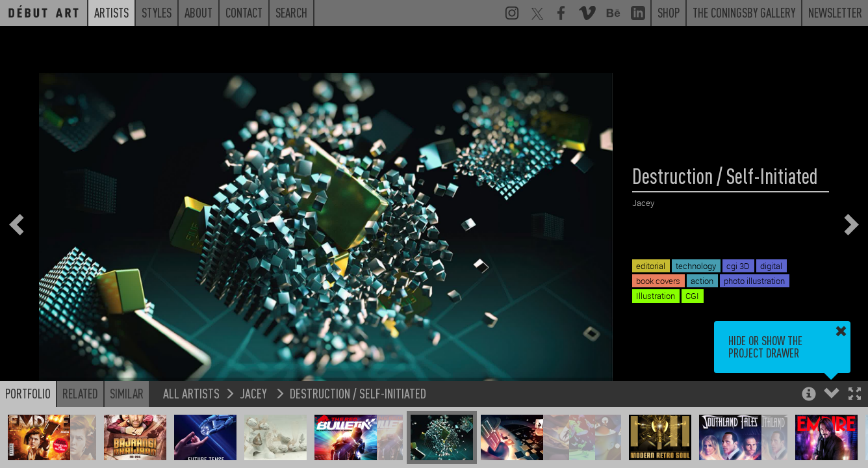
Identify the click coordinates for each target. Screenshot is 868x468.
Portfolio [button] (28, 393)
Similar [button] (127, 393)
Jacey (255, 393)
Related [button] (80, 393)
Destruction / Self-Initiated (358, 393)
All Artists (191, 393)
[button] (855, 395)
